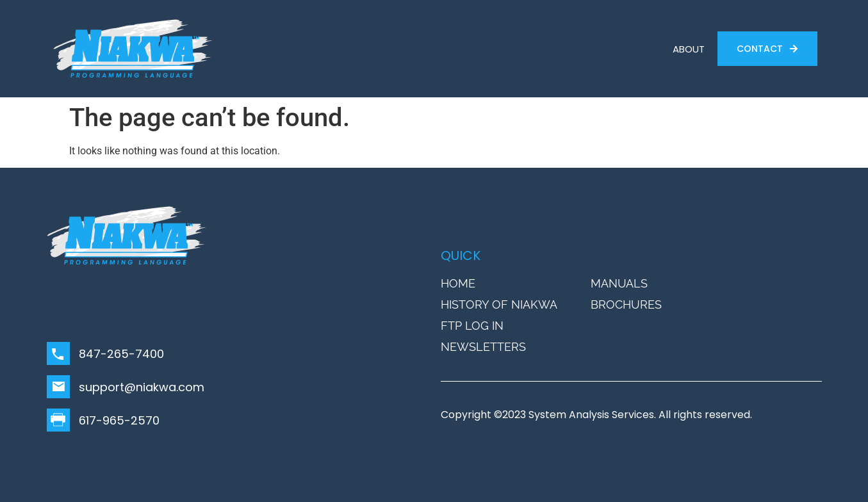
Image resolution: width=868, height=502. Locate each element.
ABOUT (689, 49)
